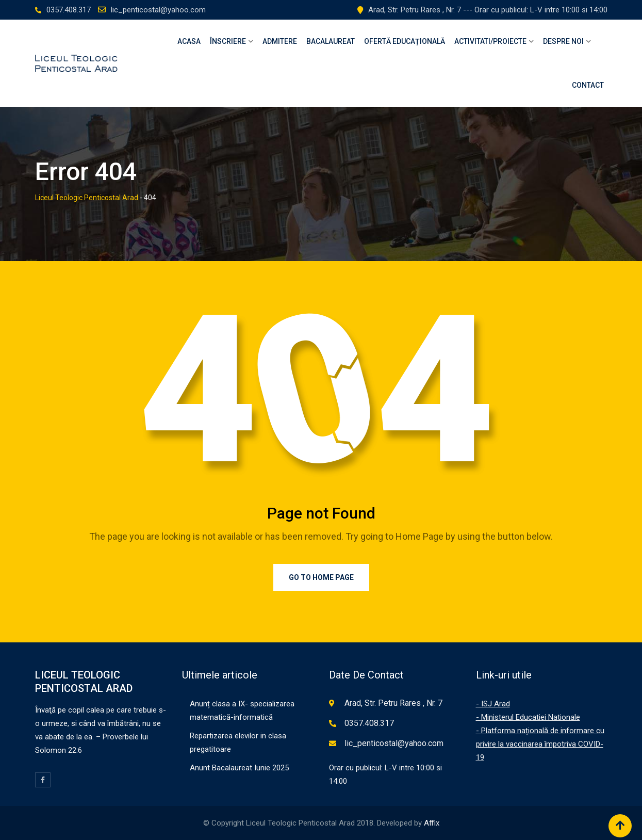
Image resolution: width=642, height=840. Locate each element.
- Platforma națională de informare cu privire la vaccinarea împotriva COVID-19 (540, 744)
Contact (588, 85)
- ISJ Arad (493, 704)
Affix (432, 823)
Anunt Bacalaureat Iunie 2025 (239, 768)
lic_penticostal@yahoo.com (158, 10)
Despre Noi (563, 41)
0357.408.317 (69, 10)
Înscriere (228, 41)
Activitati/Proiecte (490, 41)
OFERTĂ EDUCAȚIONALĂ (405, 41)
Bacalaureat (331, 41)
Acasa (189, 41)
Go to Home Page (321, 577)
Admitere (280, 41)
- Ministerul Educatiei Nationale (528, 717)
